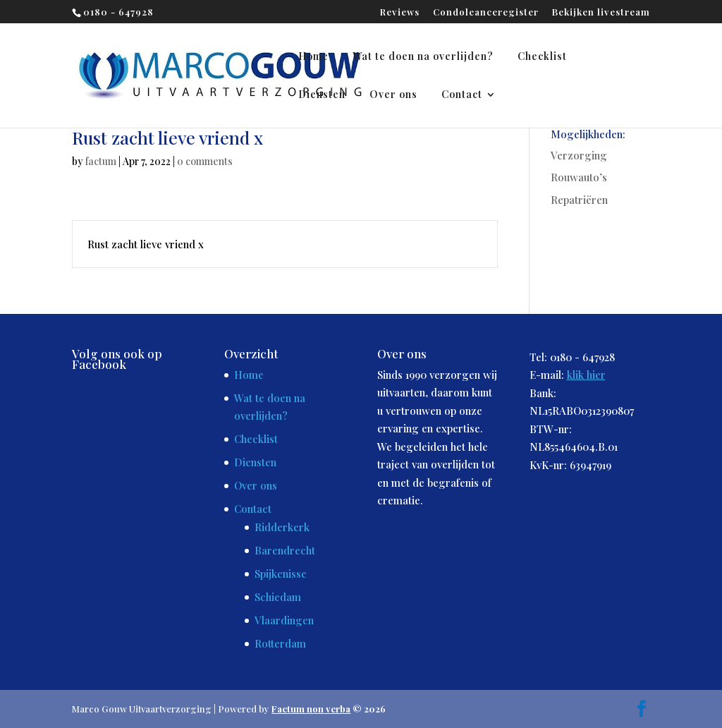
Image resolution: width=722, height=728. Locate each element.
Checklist (542, 57)
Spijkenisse (281, 574)
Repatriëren (579, 200)
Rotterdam (280, 643)
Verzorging (579, 155)
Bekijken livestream (601, 12)
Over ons (393, 95)
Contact (462, 95)
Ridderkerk (282, 527)
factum (101, 161)
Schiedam (278, 597)
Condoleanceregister (486, 12)
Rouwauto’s (579, 177)
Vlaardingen (284, 620)
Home (313, 57)
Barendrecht (285, 550)
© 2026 (329, 709)
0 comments (205, 161)
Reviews (400, 12)
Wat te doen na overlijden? (423, 57)
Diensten (322, 95)
